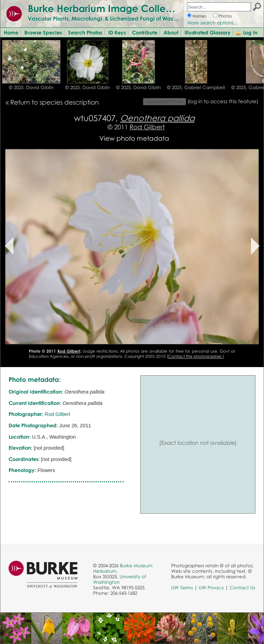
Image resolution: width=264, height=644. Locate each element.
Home (11, 32)
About (171, 32)
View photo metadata (134, 138)
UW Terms (182, 588)
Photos (225, 16)
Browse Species (43, 32)
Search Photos (85, 32)
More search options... (212, 23)
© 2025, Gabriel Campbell (196, 87)
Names (200, 16)
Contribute (145, 32)
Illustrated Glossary (208, 32)
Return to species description (54, 102)
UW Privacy (211, 588)
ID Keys (117, 32)
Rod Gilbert (147, 127)
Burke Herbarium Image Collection (108, 8)
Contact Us (242, 588)
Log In (250, 32)
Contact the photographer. (195, 356)
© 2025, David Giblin (31, 87)
